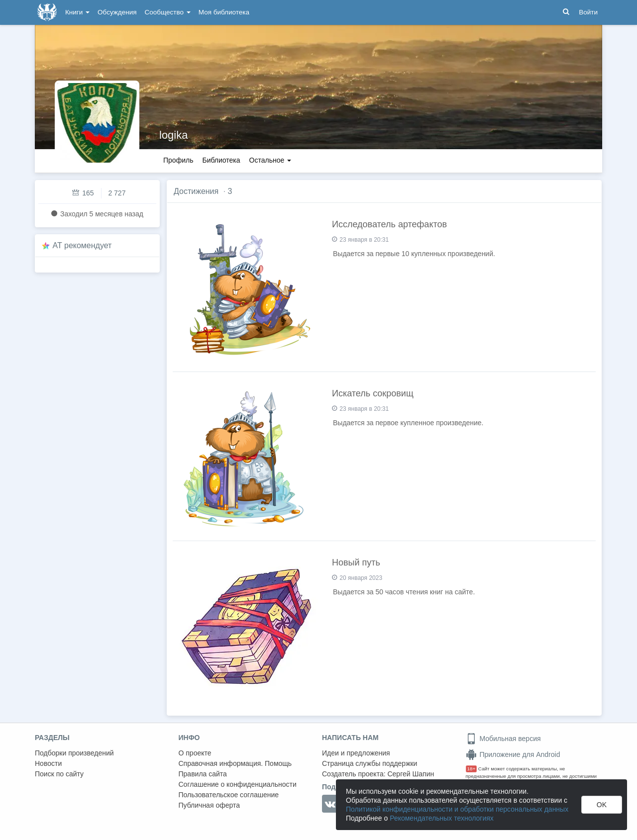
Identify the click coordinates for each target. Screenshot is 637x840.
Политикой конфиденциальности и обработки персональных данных (457, 809)
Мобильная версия (503, 739)
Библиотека (221, 160)
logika (173, 135)
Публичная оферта (210, 805)
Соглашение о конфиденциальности (238, 784)
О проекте (195, 753)
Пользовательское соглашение (229, 795)
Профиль (178, 160)
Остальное (270, 160)
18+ (472, 769)
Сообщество (168, 12)
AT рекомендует (82, 245)
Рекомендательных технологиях (442, 818)
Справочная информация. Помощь (235, 763)
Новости (48, 763)
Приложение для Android (513, 754)
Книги (77, 12)
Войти (588, 12)
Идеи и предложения (356, 753)
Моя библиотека (224, 12)
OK (602, 805)
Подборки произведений (74, 753)
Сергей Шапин (411, 774)
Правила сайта (203, 774)
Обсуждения (117, 12)
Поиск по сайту (59, 774)
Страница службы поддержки (370, 763)
